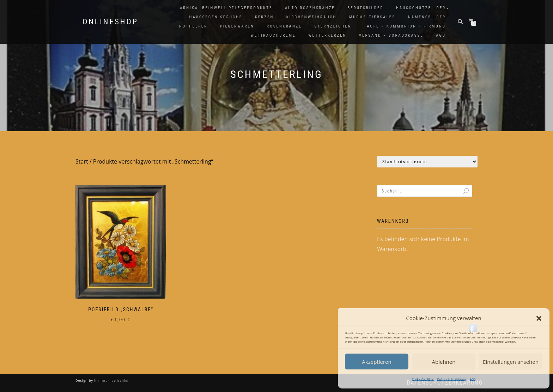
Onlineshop (110, 22)
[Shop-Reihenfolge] (427, 162)
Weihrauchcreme (273, 35)
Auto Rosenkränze (310, 8)
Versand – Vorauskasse (391, 35)
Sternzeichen (333, 26)
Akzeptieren (376, 362)
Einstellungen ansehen (511, 362)
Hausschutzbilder (421, 8)
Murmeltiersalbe (372, 17)
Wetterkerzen (327, 35)
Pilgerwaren (237, 26)
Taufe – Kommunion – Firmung (405, 26)
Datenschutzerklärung (452, 379)
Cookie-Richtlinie (423, 379)
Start (82, 161)
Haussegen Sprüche (216, 17)
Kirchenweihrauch (312, 17)
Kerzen (264, 17)
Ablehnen (444, 362)
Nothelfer (193, 26)
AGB (473, 379)
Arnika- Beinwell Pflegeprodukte (226, 8)
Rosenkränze (284, 26)
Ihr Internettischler (111, 381)
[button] (539, 318)
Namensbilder (427, 17)
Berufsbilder (365, 8)
